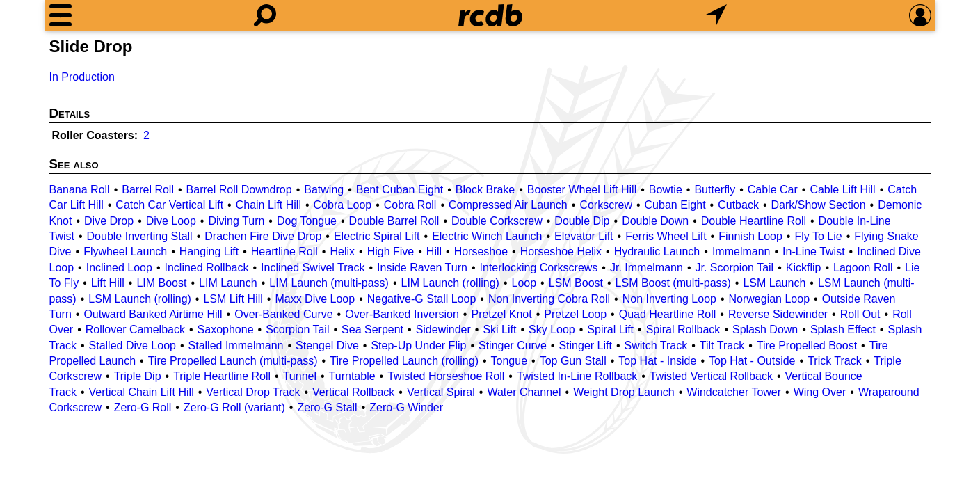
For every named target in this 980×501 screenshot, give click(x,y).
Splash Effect (843, 329)
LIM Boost (161, 283)
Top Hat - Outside (752, 361)
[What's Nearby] (716, 15)
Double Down (655, 221)
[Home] (490, 15)
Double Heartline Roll (754, 221)
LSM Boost (576, 283)
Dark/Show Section (819, 205)
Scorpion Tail (297, 329)
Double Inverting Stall (140, 236)
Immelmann (741, 252)
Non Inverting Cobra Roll (549, 299)
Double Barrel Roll (394, 221)
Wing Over (820, 392)
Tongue (509, 361)
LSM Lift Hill (233, 299)
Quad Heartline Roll (668, 314)
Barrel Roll (148, 190)
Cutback (738, 205)
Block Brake (485, 190)
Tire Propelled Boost (807, 345)
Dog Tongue (307, 221)
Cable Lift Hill (842, 190)
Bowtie (666, 190)
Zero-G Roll (143, 407)
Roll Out (860, 314)
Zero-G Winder (406, 407)
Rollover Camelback (135, 329)
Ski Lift (499, 329)
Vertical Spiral (441, 392)
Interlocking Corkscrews (539, 268)
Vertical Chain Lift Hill (142, 392)
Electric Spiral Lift (377, 236)
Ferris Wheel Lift (666, 236)
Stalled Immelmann (236, 345)
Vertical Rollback (353, 392)
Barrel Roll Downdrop (239, 190)
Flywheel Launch (125, 252)
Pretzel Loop (575, 314)
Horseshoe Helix (561, 252)
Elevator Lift (584, 236)
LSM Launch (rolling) (140, 299)
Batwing (324, 190)
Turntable (352, 376)
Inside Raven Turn (422, 268)
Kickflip (804, 268)
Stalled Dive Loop (132, 345)
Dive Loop (171, 221)
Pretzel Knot (501, 314)
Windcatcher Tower (734, 392)
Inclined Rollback (207, 268)
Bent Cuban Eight (400, 190)
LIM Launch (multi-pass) (329, 283)
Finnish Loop (750, 236)
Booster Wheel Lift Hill (582, 190)
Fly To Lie (818, 236)
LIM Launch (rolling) (450, 283)
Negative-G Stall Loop (422, 299)
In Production (82, 77)
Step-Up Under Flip (418, 345)
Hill (434, 252)
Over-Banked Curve (283, 314)
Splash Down (765, 329)
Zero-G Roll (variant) (234, 407)
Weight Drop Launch (624, 392)
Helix (342, 252)
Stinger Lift (585, 345)
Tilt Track (722, 345)
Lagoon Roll (863, 268)
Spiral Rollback (683, 329)
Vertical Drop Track (253, 392)
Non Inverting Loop (669, 299)
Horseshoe (481, 252)
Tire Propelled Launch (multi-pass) (233, 361)
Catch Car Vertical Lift (169, 205)
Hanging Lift (209, 252)
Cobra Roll (410, 205)
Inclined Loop (119, 268)
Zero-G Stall (327, 407)
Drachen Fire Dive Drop (263, 236)
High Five (391, 252)
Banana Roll (80, 190)
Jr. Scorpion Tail (735, 268)
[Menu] (61, 15)
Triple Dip (138, 376)
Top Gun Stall (573, 361)
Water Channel (524, 392)
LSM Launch (774, 283)
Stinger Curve (513, 345)
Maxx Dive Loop (315, 299)
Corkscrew (606, 205)
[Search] (265, 15)
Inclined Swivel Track (313, 268)
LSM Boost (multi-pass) (673, 283)
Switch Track (656, 345)
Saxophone (226, 329)
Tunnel (300, 376)
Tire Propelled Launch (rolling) (404, 361)
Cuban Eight (675, 205)
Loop (524, 283)
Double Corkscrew (497, 221)
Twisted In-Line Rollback (577, 376)
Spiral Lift (610, 329)
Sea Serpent (372, 329)
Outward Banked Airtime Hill (153, 314)
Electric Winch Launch (487, 236)
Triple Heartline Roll (222, 376)
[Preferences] (920, 15)
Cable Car (773, 190)
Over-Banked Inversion (402, 314)
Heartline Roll (284, 252)
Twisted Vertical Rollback (711, 376)
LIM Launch (228, 283)
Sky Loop (552, 329)
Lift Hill (108, 283)
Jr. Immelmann (646, 268)
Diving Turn (236, 221)
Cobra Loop (343, 205)
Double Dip (582, 221)
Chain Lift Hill (268, 205)
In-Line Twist (814, 252)
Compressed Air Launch (508, 205)
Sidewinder (443, 329)
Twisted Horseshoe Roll (446, 376)
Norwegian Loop (770, 299)
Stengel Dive (327, 345)
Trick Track (835, 361)
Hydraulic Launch (657, 252)
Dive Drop (109, 221)
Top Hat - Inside (657, 361)
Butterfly (715, 190)
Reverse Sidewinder (778, 314)
